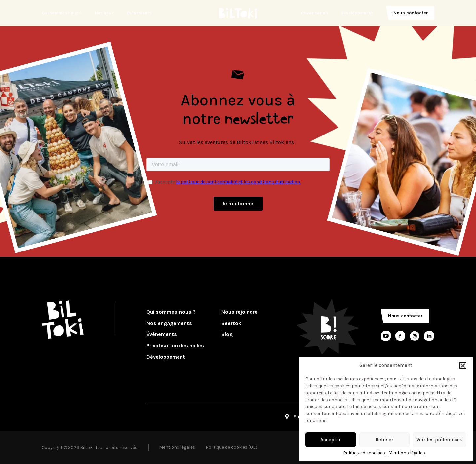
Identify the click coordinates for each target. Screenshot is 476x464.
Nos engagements (169, 323)
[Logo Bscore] (328, 326)
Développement (357, 13)
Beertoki (232, 323)
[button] (463, 366)
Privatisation (315, 13)
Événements (139, 13)
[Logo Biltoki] (238, 13)
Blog (227, 334)
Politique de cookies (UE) (231, 447)
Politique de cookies (364, 453)
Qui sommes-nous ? (171, 312)
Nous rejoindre (239, 312)
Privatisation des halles (175, 346)
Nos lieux (104, 13)
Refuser (384, 440)
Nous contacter (411, 13)
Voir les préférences (439, 440)
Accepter (331, 440)
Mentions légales (407, 453)
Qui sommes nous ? (62, 13)
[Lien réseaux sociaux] (386, 336)
